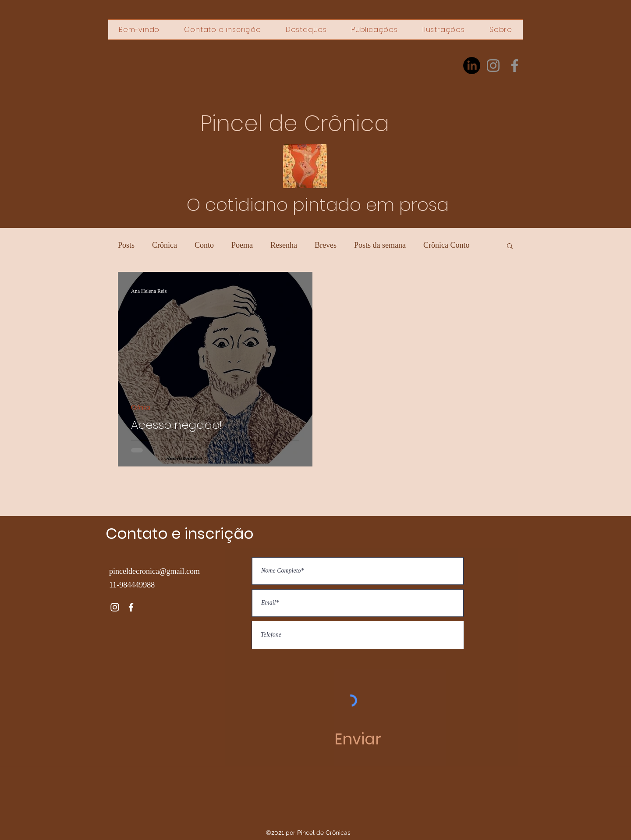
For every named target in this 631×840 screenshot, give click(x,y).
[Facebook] (515, 66)
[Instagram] (493, 66)
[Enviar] (358, 739)
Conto (204, 245)
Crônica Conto (447, 245)
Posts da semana (380, 245)
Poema (242, 245)
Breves (326, 245)
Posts (126, 245)
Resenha (284, 245)
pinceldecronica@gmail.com (154, 571)
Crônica (165, 245)
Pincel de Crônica (295, 124)
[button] (510, 247)
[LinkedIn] (472, 66)
